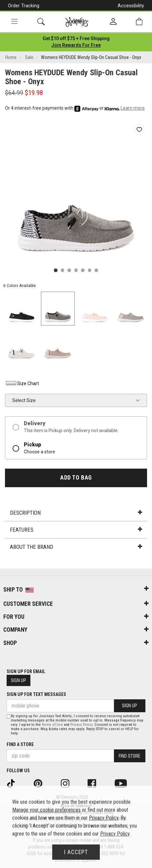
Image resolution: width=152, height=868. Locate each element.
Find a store (20, 744)
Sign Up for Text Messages (36, 694)
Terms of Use (52, 725)
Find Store (130, 756)
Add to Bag (76, 478)
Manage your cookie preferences (46, 810)
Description (76, 513)
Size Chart (22, 383)
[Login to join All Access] (76, 38)
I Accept (76, 852)
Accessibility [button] (131, 6)
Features (76, 530)
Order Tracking (24, 6)
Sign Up (19, 680)
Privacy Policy (81, 725)
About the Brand (76, 547)
